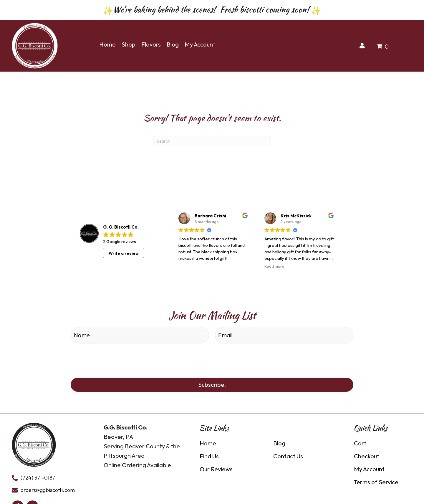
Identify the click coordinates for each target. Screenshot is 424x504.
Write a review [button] (124, 252)
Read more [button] (274, 265)
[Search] (212, 140)
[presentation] (115, 356)
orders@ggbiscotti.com (48, 487)
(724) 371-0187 (38, 474)
